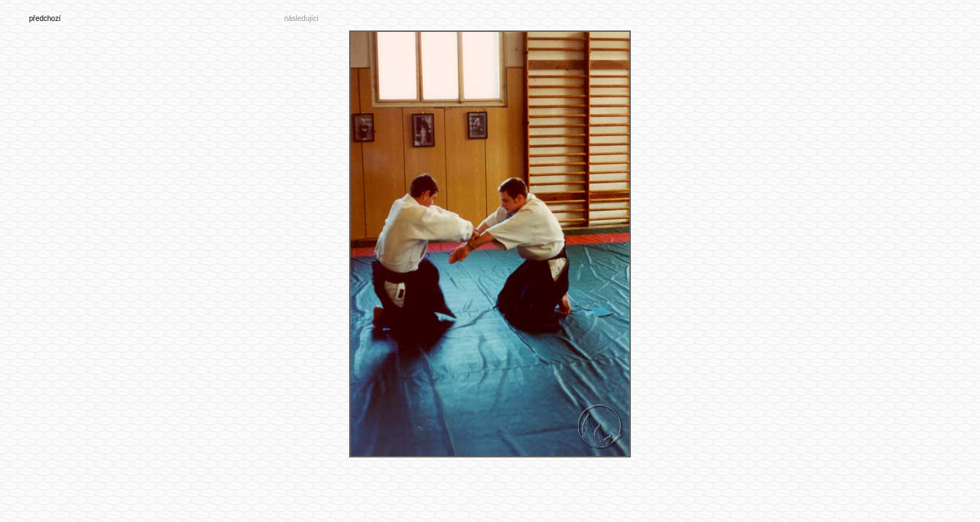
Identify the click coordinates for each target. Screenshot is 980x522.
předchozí (45, 18)
